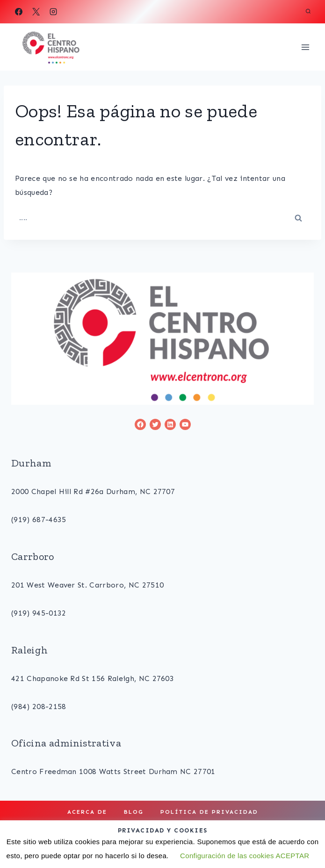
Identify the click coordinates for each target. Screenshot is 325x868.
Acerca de (87, 812)
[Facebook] (19, 12)
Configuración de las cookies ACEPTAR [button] (245, 856)
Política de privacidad (209, 812)
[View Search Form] (308, 12)
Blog (134, 812)
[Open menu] (305, 47)
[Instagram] (53, 12)
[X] (36, 12)
